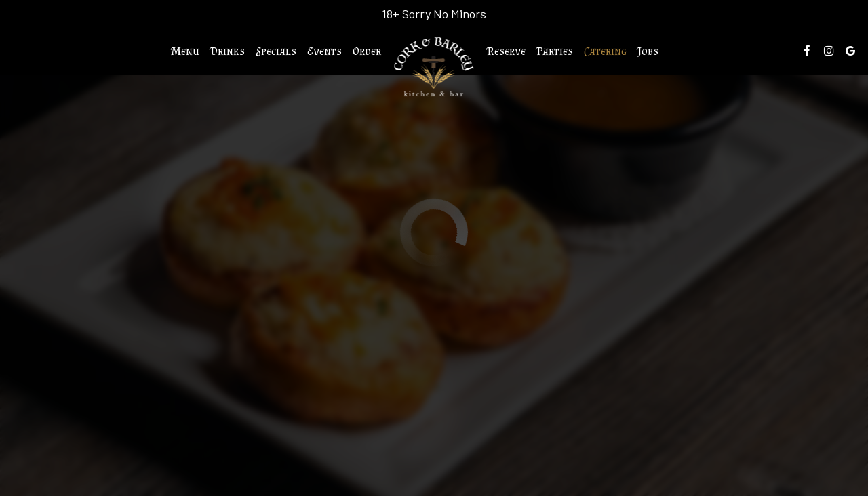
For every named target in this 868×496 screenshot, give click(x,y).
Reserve (506, 51)
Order (367, 51)
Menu (185, 51)
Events (324, 51)
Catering (605, 51)
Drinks (228, 51)
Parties (555, 51)
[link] (434, 67)
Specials (276, 51)
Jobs (648, 51)
